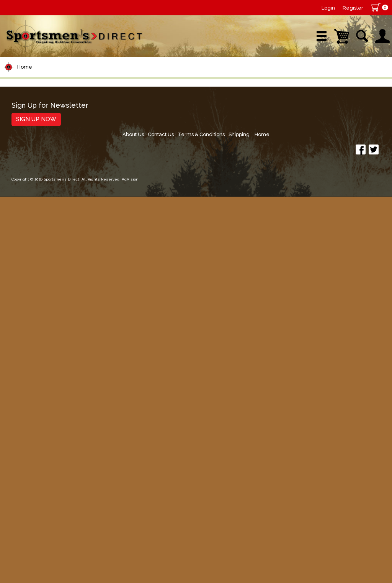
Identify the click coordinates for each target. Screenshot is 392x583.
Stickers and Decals (40, 457)
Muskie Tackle (31, 341)
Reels (17, 144)
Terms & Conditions (313, 521)
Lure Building (29, 232)
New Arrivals (81, 82)
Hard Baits (25, 261)
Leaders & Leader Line (46, 188)
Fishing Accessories (40, 486)
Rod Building (28, 173)
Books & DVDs (31, 443)
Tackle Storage (33, 384)
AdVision (126, 569)
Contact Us (271, 521)
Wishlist (300, 82)
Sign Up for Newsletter (46, 518)
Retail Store (193, 82)
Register (353, 8)
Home (25, 107)
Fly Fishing (25, 355)
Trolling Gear (29, 472)
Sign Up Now (32, 532)
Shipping (353, 521)
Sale (245, 82)
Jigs (14, 290)
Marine (19, 413)
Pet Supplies (29, 130)
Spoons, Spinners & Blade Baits (39, 308)
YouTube (361, 82)
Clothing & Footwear (42, 399)
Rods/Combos (32, 159)
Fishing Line (27, 203)
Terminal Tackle (33, 217)
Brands (138, 82)
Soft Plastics (28, 275)
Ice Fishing (25, 326)
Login (328, 8)
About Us (242, 521)
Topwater (24, 246)
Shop (26, 82)
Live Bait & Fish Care (42, 370)
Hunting (20, 428)
